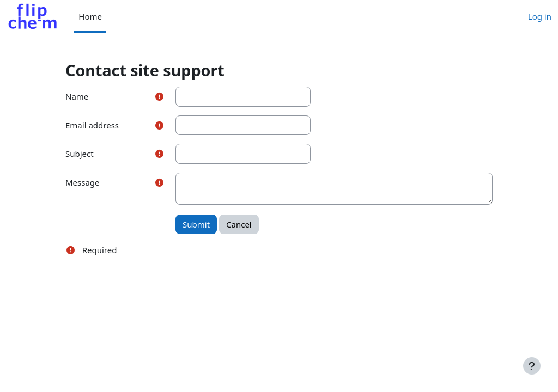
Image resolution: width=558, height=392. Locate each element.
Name (77, 96)
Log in (540, 16)
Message (83, 182)
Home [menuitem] (90, 16)
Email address (92, 125)
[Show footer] (532, 366)
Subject (80, 154)
